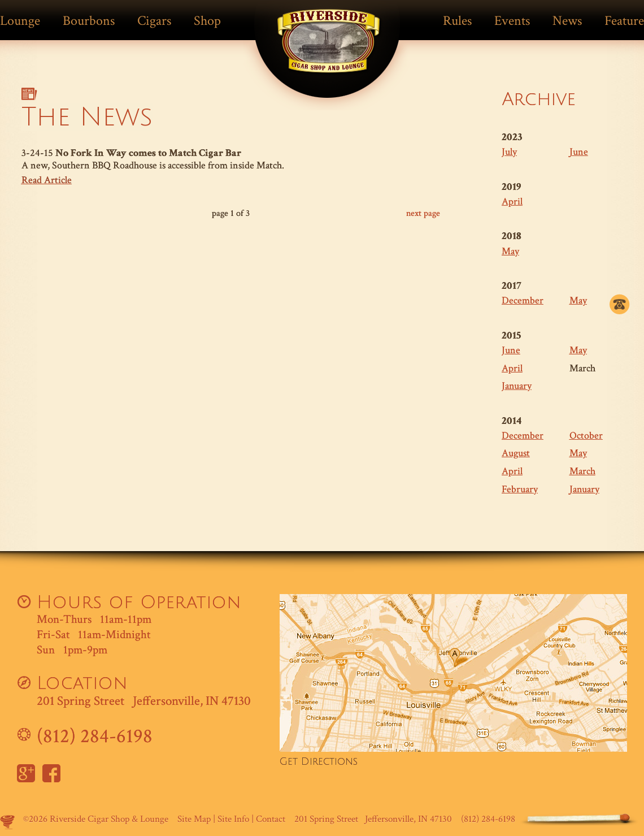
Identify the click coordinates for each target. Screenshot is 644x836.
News (567, 21)
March (582, 471)
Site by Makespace (7, 822)
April (512, 202)
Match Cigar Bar (329, 49)
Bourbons (89, 21)
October (586, 436)
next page (423, 213)
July (509, 152)
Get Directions (319, 762)
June (579, 152)
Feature (624, 21)
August (516, 453)
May (510, 251)
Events (512, 21)
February (520, 489)
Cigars (154, 21)
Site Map (194, 819)
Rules (457, 21)
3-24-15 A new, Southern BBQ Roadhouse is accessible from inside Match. (231, 167)
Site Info (233, 819)
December (523, 300)
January (517, 386)
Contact (271, 819)
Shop (207, 21)
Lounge (20, 21)
